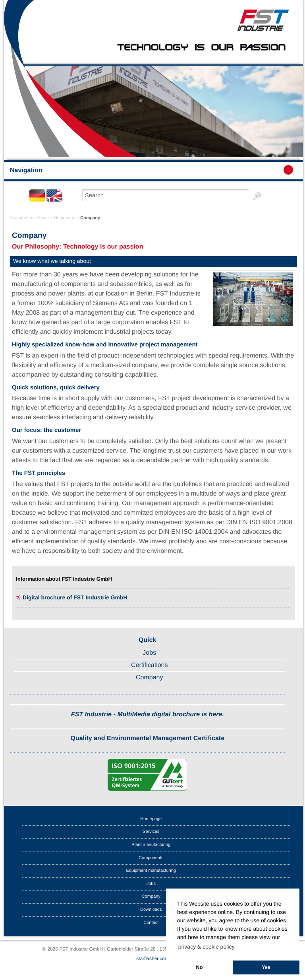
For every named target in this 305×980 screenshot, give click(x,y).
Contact (151, 923)
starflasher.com (152, 959)
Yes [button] (266, 967)
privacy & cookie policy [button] (207, 947)
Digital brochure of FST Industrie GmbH (75, 597)
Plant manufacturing (151, 845)
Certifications (149, 665)
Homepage (65, 218)
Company (149, 678)
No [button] (200, 967)
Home (43, 218)
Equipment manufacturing (151, 871)
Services (151, 832)
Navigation (152, 170)
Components (151, 858)
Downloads (151, 910)
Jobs (149, 653)
